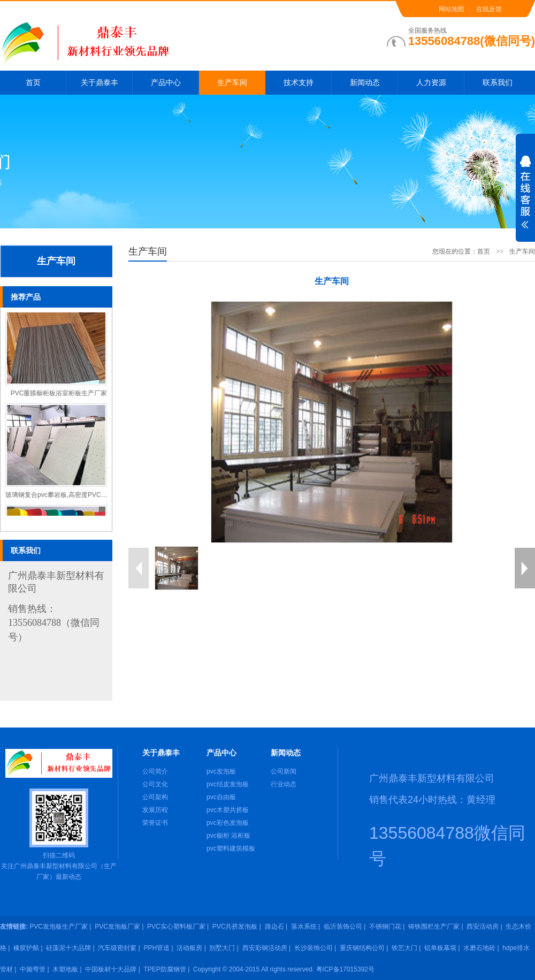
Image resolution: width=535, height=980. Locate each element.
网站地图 (452, 9)
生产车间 (232, 83)
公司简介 (155, 771)
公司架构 (155, 797)
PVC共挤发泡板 (235, 927)
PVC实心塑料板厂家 (176, 927)
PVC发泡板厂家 (117, 927)
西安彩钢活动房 (265, 948)
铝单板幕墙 (440, 948)
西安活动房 (483, 927)
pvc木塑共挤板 (228, 810)
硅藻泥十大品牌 (68, 948)
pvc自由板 (221, 797)
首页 (33, 83)
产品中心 (166, 83)
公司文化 (155, 784)
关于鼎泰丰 (100, 83)
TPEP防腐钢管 (165, 969)
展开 (525, 199)
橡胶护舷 (26, 948)
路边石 (274, 927)
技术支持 (299, 83)
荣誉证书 (155, 823)
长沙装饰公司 (314, 948)
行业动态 (284, 784)
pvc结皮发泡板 (228, 784)
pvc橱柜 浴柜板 (228, 836)
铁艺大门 (404, 948)
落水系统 (304, 927)
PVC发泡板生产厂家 (59, 927)
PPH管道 (157, 948)
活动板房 (189, 948)
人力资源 (431, 83)
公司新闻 (284, 771)
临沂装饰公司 (343, 927)
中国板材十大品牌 (111, 969)
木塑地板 (65, 969)
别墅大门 (222, 948)
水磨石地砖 (479, 948)
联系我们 (498, 83)
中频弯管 (33, 969)
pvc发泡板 (221, 771)
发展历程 (155, 810)
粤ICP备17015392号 (345, 969)
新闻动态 (365, 83)
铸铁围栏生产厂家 (434, 927)
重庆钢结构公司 (362, 948)
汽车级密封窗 (117, 948)
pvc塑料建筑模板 (231, 848)
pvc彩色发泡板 (228, 823)
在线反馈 (489, 9)
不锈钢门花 (385, 927)
